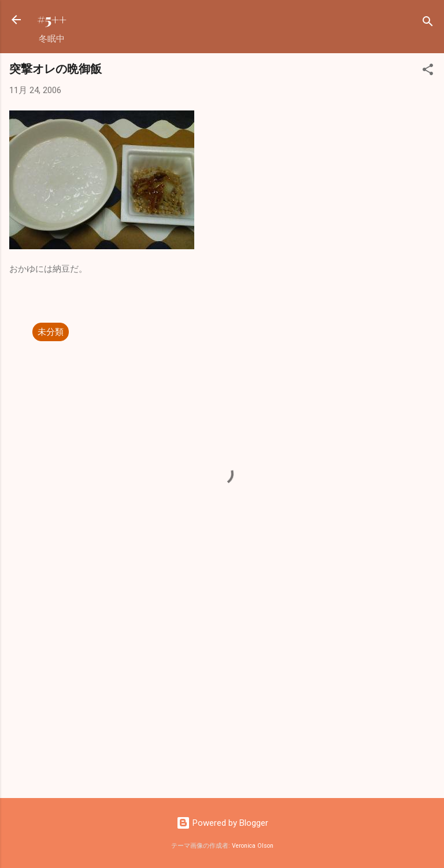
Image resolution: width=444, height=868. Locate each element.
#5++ (52, 19)
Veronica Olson (253, 846)
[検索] (428, 23)
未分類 (51, 332)
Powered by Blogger (222, 823)
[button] (428, 71)
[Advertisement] (222, 699)
